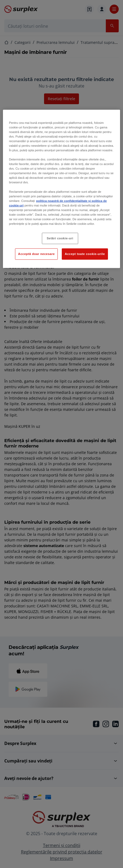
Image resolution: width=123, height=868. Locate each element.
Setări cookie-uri (60, 238)
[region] (61, 189)
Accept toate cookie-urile (85, 254)
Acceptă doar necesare (36, 254)
